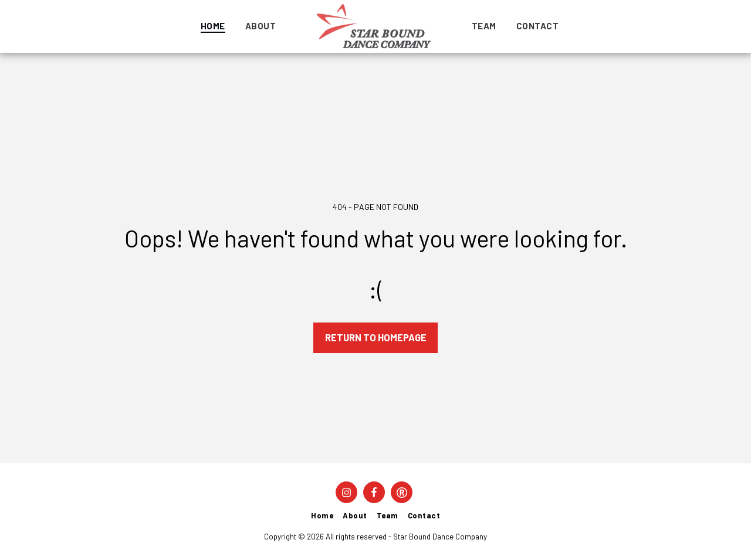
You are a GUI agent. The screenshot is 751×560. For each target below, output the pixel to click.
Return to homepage (376, 337)
